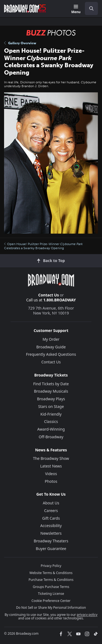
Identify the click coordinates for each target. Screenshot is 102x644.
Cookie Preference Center (51, 601)
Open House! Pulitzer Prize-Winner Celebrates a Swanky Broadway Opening (43, 246)
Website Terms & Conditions (51, 573)
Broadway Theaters (51, 541)
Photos (51, 481)
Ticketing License (51, 594)
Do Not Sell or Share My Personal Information (51, 608)
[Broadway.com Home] (25, 8)
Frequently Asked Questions (51, 354)
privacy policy (87, 615)
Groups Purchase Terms (51, 587)
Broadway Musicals (51, 391)
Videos (51, 474)
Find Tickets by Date (51, 384)
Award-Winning (51, 429)
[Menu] (76, 9)
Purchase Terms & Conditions (51, 580)
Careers (51, 511)
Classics (51, 421)
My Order (51, 339)
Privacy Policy (51, 566)
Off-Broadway (51, 437)
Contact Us (49, 295)
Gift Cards (51, 518)
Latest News (51, 466)
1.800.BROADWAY (60, 300)
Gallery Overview (20, 43)
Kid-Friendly (51, 414)
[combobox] (89, 8)
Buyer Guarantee (51, 549)
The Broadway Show (51, 458)
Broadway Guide (51, 347)
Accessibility (51, 526)
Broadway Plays (51, 399)
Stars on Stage (51, 406)
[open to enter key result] (91, 8)
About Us (51, 503)
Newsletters (51, 533)
